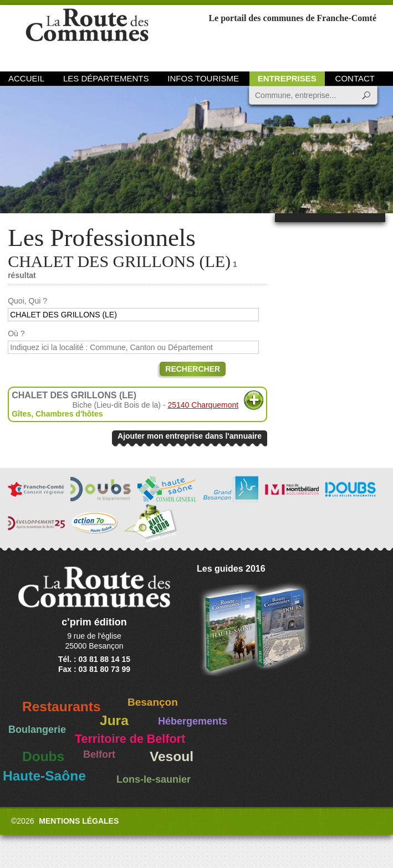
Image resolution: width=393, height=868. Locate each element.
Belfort (99, 754)
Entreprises (287, 78)
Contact (355, 78)
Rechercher (193, 369)
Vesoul (172, 756)
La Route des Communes (87, 36)
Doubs (43, 756)
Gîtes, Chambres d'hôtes (57, 414)
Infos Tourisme (203, 78)
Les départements (106, 78)
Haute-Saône (44, 776)
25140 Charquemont (203, 405)
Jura (114, 720)
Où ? (16, 333)
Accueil (26, 78)
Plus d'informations (254, 400)
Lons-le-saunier (154, 779)
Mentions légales (79, 821)
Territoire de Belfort (130, 739)
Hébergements (193, 721)
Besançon (153, 702)
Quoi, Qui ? (27, 301)
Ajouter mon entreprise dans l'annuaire (190, 436)
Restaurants (62, 707)
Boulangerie (37, 730)
